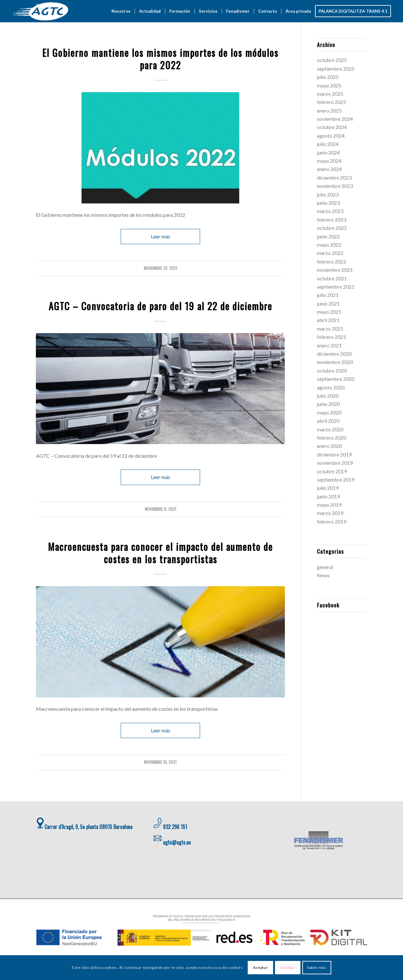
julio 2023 (328, 194)
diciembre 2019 (334, 454)
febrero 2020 (332, 438)
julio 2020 (328, 396)
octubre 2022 (332, 228)
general (160, 42)
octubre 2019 (332, 471)
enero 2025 (329, 110)
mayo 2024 (329, 161)
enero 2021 (329, 345)
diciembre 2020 (334, 354)
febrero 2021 (332, 337)
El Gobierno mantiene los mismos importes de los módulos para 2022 (160, 59)
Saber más (317, 967)
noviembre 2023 (335, 186)
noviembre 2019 (335, 463)
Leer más (161, 236)
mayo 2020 (329, 412)
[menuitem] (121, 11)
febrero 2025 (332, 102)
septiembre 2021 (336, 287)
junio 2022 (328, 236)
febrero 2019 (332, 521)
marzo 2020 (330, 429)
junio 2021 (328, 303)
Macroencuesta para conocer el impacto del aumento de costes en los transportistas (160, 553)
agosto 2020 (331, 387)
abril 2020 (328, 421)
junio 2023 (328, 203)
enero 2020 (329, 446)
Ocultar (288, 967)
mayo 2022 (329, 245)
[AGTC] (41, 11)
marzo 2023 (330, 211)
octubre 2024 (332, 127)
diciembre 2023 (334, 178)
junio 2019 (328, 496)
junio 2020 (328, 404)
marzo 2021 (330, 329)
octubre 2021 (332, 278)
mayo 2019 (329, 505)
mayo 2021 (329, 312)
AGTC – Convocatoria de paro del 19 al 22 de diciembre (160, 306)
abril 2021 (328, 320)
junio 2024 (328, 152)
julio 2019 (328, 488)
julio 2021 (328, 295)
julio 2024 (328, 144)
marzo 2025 (330, 94)
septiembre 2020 (336, 379)
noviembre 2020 (335, 362)
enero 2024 (329, 169)
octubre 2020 (332, 370)
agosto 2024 (331, 136)
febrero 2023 (332, 219)
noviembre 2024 (335, 119)
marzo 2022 (330, 253)
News (323, 575)
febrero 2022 (332, 261)
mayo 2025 (329, 85)
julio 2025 (328, 77)
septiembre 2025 (336, 69)
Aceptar (260, 967)
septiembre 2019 (336, 480)
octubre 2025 (332, 60)
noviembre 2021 (335, 270)
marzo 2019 (330, 513)
